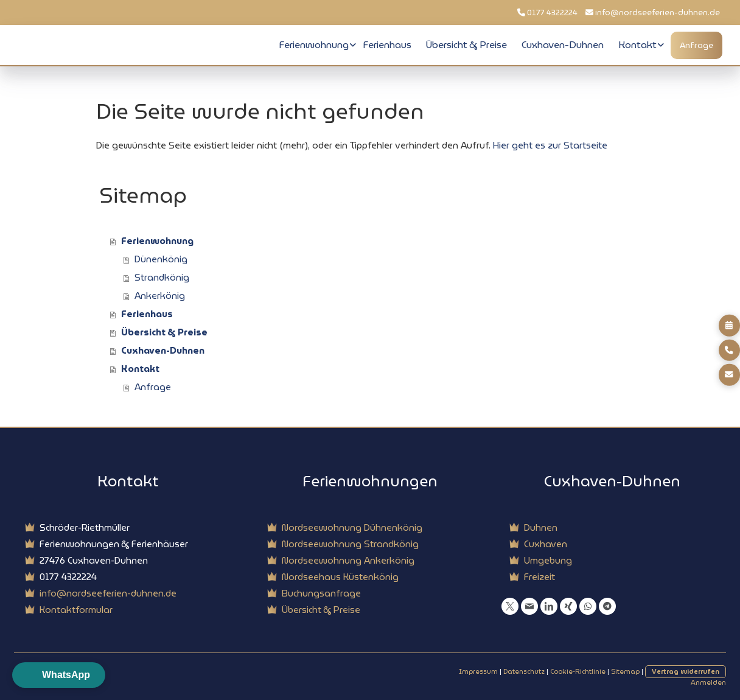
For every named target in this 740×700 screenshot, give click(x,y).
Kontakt (637, 45)
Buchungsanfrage (321, 593)
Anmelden (708, 682)
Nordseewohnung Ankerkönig (348, 561)
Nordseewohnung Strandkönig (350, 544)
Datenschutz (524, 671)
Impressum (478, 671)
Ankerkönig (160, 296)
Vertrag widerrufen (686, 671)
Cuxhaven (546, 544)
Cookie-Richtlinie (578, 671)
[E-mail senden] (730, 375)
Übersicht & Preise (466, 45)
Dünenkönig (161, 259)
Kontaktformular (76, 610)
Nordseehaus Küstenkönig (340, 577)
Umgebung (548, 561)
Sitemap (625, 671)
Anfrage (696, 45)
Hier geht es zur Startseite (550, 145)
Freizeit (539, 577)
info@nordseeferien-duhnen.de (658, 12)
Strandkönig (162, 278)
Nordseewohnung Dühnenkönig (352, 528)
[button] (59, 675)
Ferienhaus (387, 45)
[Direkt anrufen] (730, 350)
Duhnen (541, 528)
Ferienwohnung (314, 45)
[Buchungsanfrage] (730, 326)
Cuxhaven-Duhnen (563, 45)
